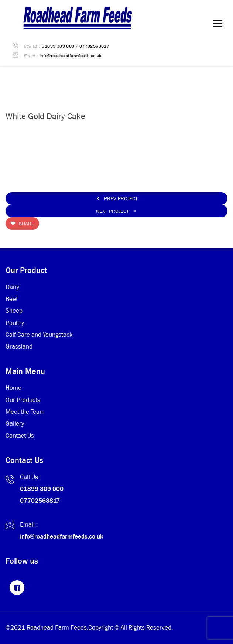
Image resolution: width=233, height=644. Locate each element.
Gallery (15, 424)
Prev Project (117, 198)
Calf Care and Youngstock (39, 335)
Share (22, 224)
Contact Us (20, 436)
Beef (12, 299)
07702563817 (40, 501)
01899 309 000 (42, 489)
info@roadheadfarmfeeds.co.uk (71, 56)
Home (13, 388)
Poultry (15, 323)
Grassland (19, 347)
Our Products (23, 400)
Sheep (14, 311)
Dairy (12, 287)
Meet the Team (25, 412)
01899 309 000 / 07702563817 (76, 46)
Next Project (117, 211)
